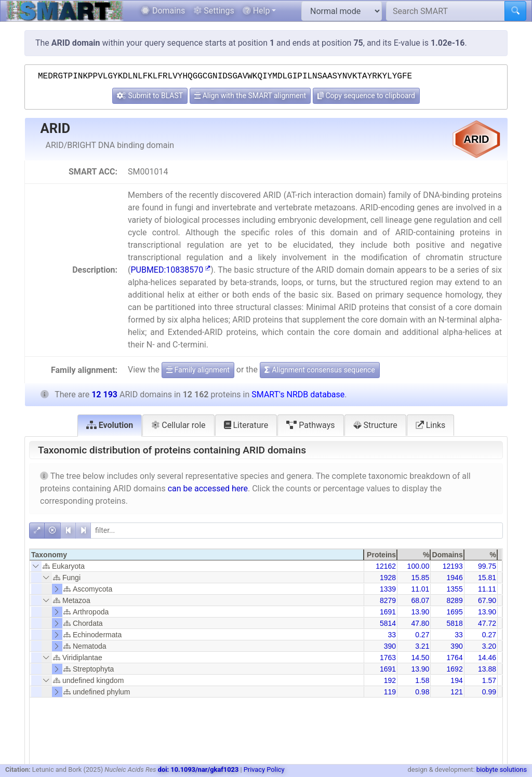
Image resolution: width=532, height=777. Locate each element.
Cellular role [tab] (178, 425)
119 (390, 692)
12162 (386, 566)
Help (256, 11)
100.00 (418, 566)
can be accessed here (208, 488)
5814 (388, 623)
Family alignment (198, 370)
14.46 (487, 658)
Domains (163, 11)
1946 (455, 578)
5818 (455, 623)
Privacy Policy (264, 769)
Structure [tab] (375, 425)
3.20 (489, 646)
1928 (388, 578)
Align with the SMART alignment (250, 96)
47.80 (420, 623)
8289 (455, 600)
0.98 (422, 692)
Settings (214, 11)
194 (456, 680)
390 (390, 646)
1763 (388, 658)
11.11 (487, 589)
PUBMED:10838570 (170, 270)
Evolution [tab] (110, 425)
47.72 (487, 623)
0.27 (422, 635)
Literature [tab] (246, 425)
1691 (388, 612)
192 (390, 680)
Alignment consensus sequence (320, 370)
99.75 (487, 566)
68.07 (420, 600)
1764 (455, 658)
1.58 (422, 680)
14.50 (420, 658)
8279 (388, 600)
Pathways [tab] (310, 425)
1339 (388, 589)
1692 (455, 669)
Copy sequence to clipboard (366, 96)
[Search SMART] (445, 11)
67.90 (487, 600)
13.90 (420, 612)
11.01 (420, 589)
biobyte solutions (502, 769)
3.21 (422, 646)
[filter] (297, 531)
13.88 (487, 669)
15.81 (487, 578)
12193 (453, 566)
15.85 (420, 578)
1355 (455, 589)
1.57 (489, 680)
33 (392, 635)
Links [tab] (431, 425)
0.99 (489, 692)
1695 (455, 612)
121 (456, 692)
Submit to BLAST (150, 96)
